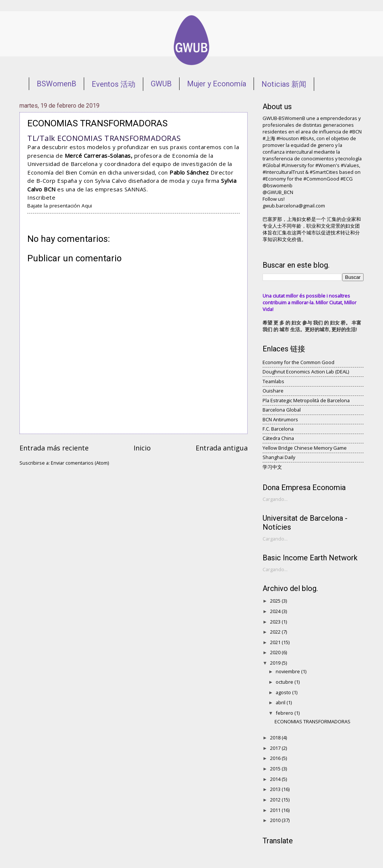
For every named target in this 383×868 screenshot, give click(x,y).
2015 (276, 769)
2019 (276, 663)
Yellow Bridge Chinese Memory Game (305, 448)
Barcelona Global (282, 410)
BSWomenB (56, 84)
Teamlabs (273, 381)
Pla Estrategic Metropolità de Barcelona (306, 400)
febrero (285, 713)
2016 (276, 758)
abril (281, 702)
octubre (285, 682)
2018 (276, 738)
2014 (276, 779)
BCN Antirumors (280, 419)
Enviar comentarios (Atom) (80, 463)
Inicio (142, 448)
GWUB (161, 84)
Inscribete (41, 197)
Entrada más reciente (54, 448)
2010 (276, 820)
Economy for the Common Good (298, 362)
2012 (276, 800)
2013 (276, 789)
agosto (284, 692)
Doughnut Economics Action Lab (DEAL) (306, 372)
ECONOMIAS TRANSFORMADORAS (312, 721)
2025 (276, 601)
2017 (276, 748)
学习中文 (272, 467)
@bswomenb (278, 185)
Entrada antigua (222, 448)
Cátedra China (278, 438)
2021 (276, 642)
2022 (276, 632)
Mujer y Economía (217, 84)
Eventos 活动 (114, 84)
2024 (276, 611)
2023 (276, 622)
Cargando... (275, 499)
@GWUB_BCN (278, 192)
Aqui (87, 206)
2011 (276, 810)
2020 (276, 652)
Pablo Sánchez (190, 172)
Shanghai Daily (279, 457)
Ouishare (273, 391)
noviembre (288, 671)
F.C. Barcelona (278, 429)
